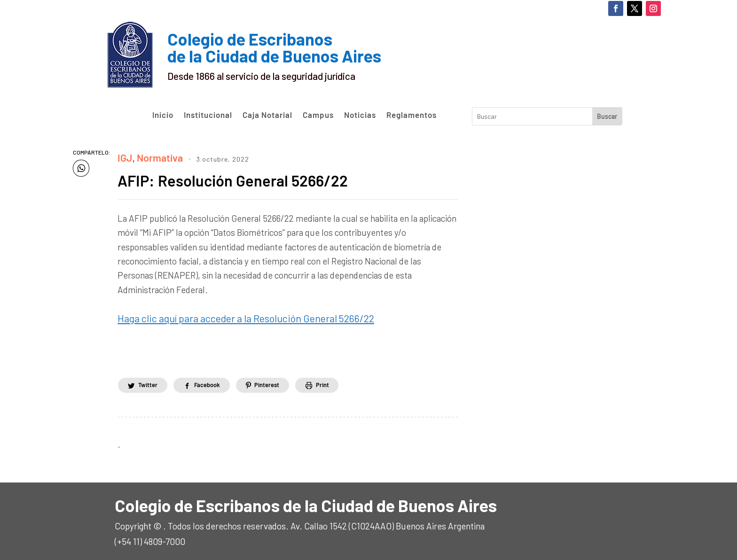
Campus (318, 115)
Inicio (163, 115)
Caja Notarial (267, 115)
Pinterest (282, 381)
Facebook (216, 381)
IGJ (124, 156)
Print (344, 381)
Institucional (208, 115)
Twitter (151, 381)
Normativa (156, 156)
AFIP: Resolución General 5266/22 (244, 178)
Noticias (360, 115)
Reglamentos (412, 115)
